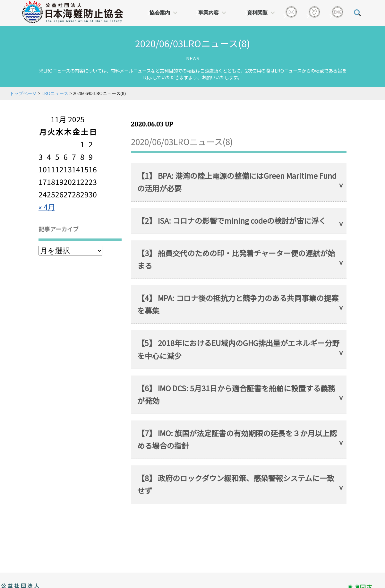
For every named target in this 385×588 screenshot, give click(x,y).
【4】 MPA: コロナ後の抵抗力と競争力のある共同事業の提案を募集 (238, 304)
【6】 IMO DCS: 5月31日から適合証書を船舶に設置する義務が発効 (236, 394)
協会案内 (160, 13)
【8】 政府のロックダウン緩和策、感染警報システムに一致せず (236, 484)
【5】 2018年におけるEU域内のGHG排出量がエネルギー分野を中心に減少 (238, 349)
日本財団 (135, 585)
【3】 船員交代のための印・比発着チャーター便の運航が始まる (236, 259)
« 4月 (47, 207)
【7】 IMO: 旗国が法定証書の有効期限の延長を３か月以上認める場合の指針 (237, 439)
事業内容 (209, 13)
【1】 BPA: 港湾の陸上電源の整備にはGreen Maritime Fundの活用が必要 (237, 182)
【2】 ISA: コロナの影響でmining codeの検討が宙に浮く (232, 221)
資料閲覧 (257, 13)
